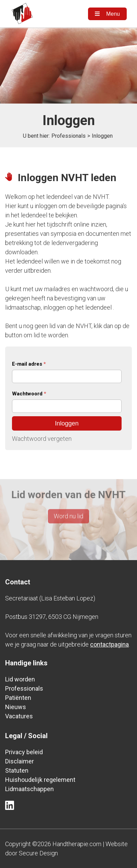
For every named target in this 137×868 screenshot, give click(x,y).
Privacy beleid (24, 752)
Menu (107, 14)
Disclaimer (20, 761)
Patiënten (18, 698)
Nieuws (16, 707)
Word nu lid (68, 506)
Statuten (17, 770)
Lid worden (20, 679)
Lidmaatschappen (29, 789)
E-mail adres (29, 364)
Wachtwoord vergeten (42, 439)
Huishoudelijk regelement (40, 780)
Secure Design (38, 853)
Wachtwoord (29, 394)
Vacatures (19, 716)
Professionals (68, 136)
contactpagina (109, 644)
